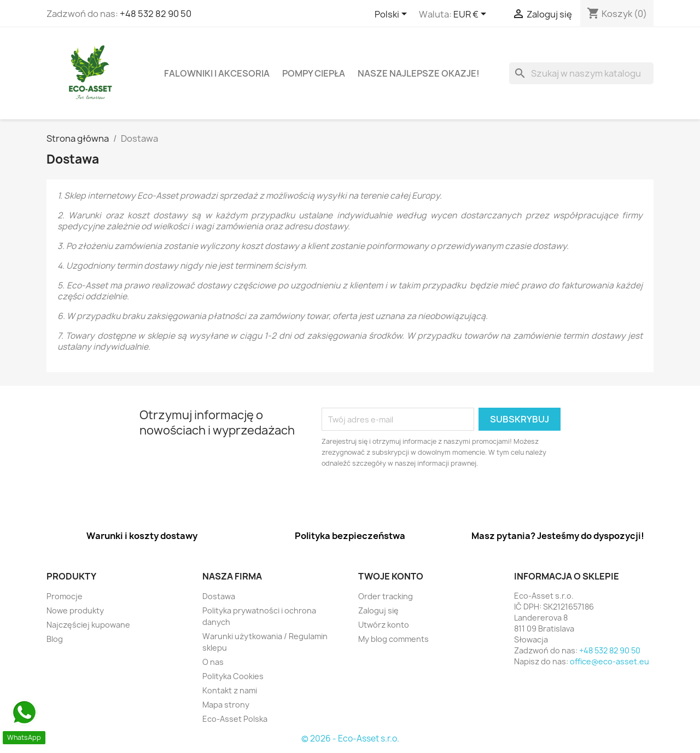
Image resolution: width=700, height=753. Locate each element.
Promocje (65, 596)
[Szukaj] (581, 73)
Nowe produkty (75, 610)
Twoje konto (391, 576)
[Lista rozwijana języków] (393, 15)
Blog (55, 639)
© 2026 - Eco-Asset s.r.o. (350, 738)
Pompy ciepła (314, 73)
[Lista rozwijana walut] (472, 15)
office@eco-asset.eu (609, 661)
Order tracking (386, 596)
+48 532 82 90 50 (156, 14)
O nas (213, 662)
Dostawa (219, 596)
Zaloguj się (378, 610)
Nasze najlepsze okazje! (419, 73)
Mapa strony (226, 705)
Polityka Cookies (233, 676)
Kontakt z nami (230, 690)
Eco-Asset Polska (235, 719)
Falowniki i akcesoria (217, 73)
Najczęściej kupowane (88, 625)
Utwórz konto (384, 625)
